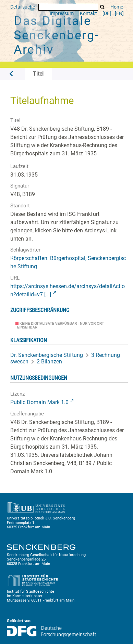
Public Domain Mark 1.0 (39, 402)
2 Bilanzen (49, 362)
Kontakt (88, 14)
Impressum (62, 14)
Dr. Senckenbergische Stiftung (47, 355)
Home (117, 7)
